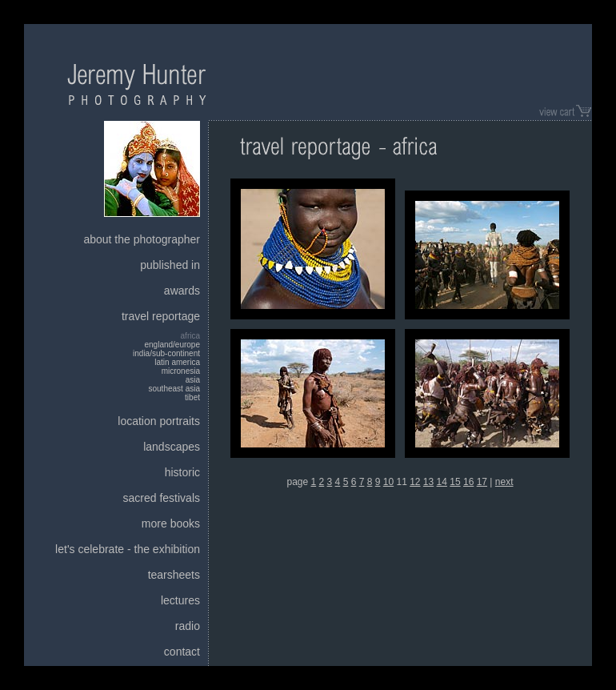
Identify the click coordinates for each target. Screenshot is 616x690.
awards (182, 291)
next (504, 482)
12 (415, 482)
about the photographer (142, 239)
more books (171, 524)
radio (188, 626)
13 (428, 482)
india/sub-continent (166, 353)
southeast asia (175, 389)
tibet (192, 397)
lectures (180, 600)
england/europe (172, 345)
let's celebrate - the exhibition (128, 549)
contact (182, 652)
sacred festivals (162, 498)
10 (388, 482)
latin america (177, 362)
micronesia (181, 371)
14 (442, 482)
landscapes (172, 447)
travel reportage (161, 316)
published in (170, 265)
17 (482, 482)
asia (193, 380)
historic (182, 472)
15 (455, 482)
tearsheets (174, 575)
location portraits (159, 421)
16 (468, 482)
